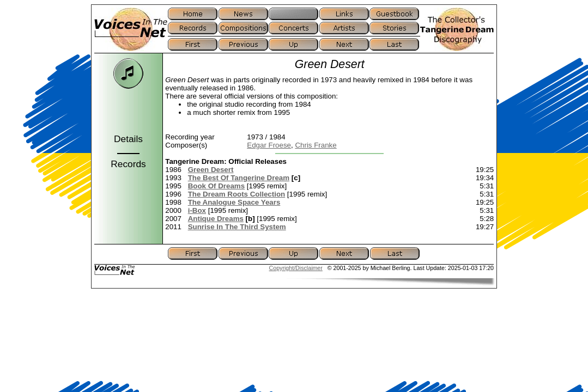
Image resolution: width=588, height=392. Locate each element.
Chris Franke (316, 145)
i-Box (197, 210)
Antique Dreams (216, 219)
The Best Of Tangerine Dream (239, 178)
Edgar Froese (269, 145)
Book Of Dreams (216, 186)
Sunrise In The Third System (237, 227)
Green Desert (211, 170)
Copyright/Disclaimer (296, 268)
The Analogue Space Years (234, 202)
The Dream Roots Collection (237, 194)
